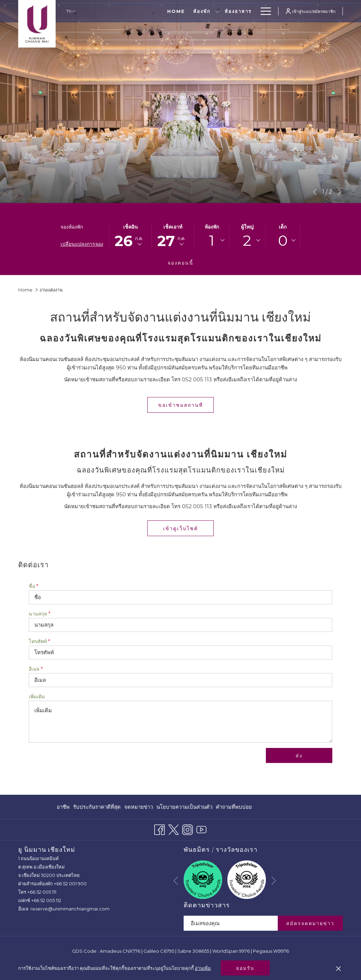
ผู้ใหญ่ (247, 227)
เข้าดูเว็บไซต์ (188, 528)
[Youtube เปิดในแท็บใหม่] (201, 829)
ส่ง (299, 756)
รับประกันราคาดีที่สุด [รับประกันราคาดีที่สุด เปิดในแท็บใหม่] (97, 808)
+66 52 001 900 (70, 884)
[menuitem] (64, 807)
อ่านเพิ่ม (203, 968)
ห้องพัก (212, 227)
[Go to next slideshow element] (340, 192)
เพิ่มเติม (37, 697)
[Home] (135, 11)
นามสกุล (40, 614)
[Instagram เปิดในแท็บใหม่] (187, 829)
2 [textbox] (247, 240)
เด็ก (283, 227)
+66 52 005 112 (46, 900)
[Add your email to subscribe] (231, 923)
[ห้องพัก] (160, 11)
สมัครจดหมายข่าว (310, 923)
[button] (130, 235)
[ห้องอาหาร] (197, 11)
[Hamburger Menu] (263, 11)
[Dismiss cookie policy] (338, 968)
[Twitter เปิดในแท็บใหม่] (174, 829)
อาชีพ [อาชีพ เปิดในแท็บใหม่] (63, 808)
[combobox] (212, 240)
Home (25, 290)
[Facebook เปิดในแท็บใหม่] (160, 829)
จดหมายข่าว (139, 807)
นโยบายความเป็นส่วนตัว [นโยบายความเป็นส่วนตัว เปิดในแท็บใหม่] (184, 808)
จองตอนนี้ (180, 263)
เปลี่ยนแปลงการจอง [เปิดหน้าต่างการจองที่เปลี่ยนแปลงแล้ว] (82, 244)
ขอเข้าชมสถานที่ (180, 405)
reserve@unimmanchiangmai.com (70, 909)
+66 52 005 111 (42, 892)
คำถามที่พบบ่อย (234, 807)
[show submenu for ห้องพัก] (176, 11)
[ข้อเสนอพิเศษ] (235, 11)
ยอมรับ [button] (245, 968)
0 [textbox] (283, 240)
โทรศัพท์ (39, 641)
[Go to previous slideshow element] (315, 192)
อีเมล (36, 669)
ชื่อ (33, 586)
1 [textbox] (212, 240)
